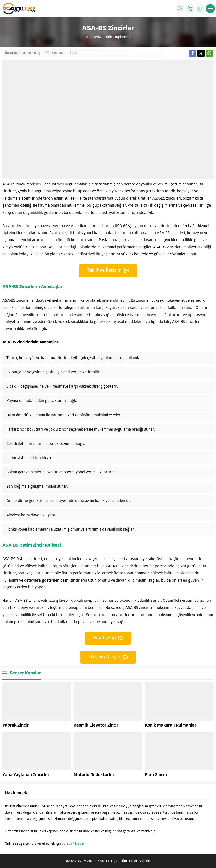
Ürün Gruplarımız (117, 37)
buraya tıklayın (73, 844)
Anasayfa (94, 37)
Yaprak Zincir (16, 726)
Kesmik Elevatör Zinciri (97, 726)
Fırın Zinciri (156, 775)
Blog (37, 53)
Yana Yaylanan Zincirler (26, 775)
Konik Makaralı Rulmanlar (171, 726)
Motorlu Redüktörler (94, 775)
